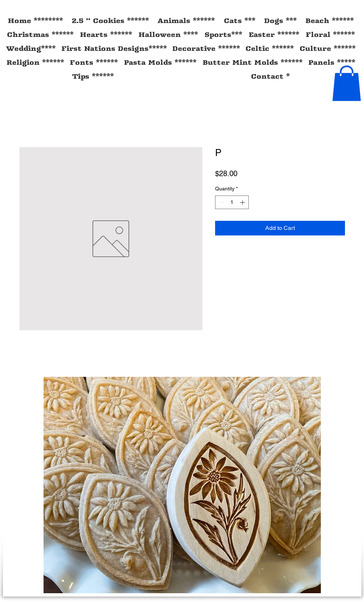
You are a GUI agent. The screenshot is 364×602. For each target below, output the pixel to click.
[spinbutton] (232, 202)
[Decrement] (221, 202)
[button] (347, 83)
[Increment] (243, 202)
